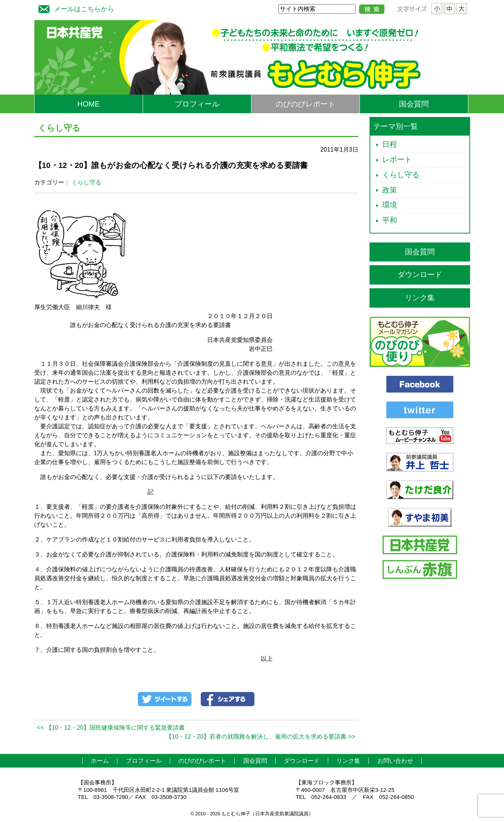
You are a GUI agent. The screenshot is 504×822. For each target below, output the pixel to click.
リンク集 (420, 298)
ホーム (100, 761)
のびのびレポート (305, 104)
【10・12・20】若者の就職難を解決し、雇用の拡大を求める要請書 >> (261, 737)
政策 (390, 190)
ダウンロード (420, 274)
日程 (390, 144)
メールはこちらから (75, 8)
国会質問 (414, 104)
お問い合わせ (395, 761)
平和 (390, 220)
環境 (390, 205)
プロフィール (197, 104)
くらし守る (86, 182)
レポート (397, 159)
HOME (89, 104)
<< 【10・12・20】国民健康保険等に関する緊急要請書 (111, 728)
